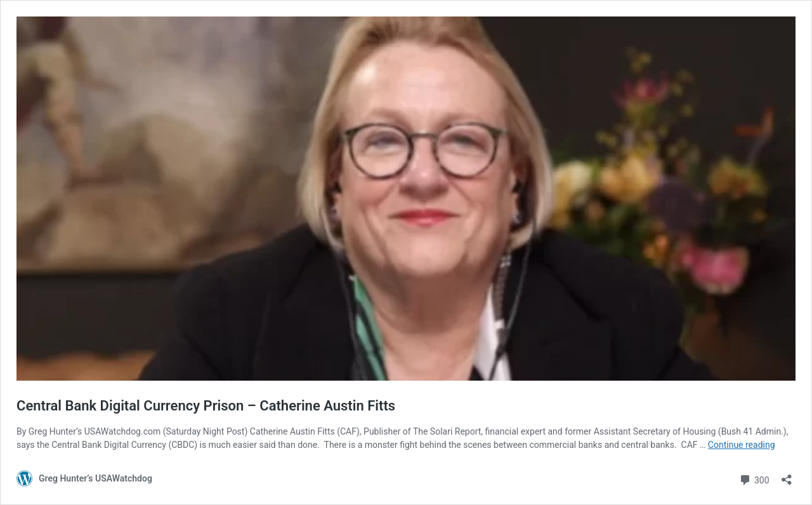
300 (754, 479)
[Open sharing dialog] (787, 475)
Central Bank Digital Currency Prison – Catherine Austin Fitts (206, 406)
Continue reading (742, 445)
